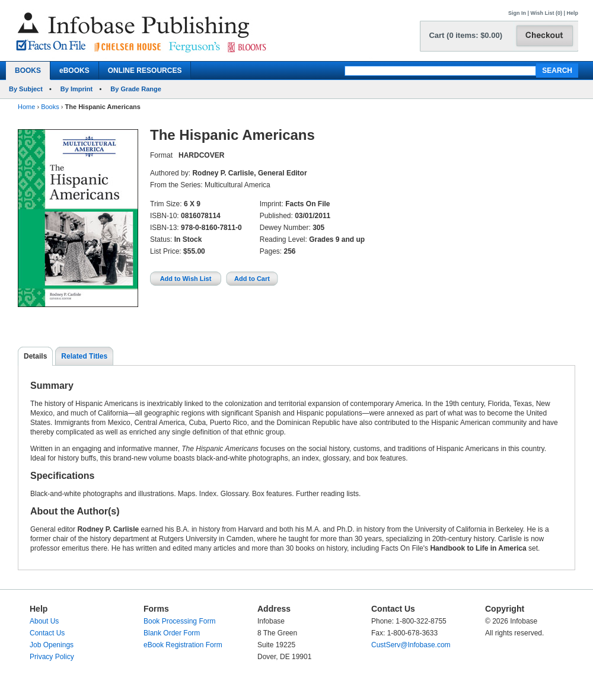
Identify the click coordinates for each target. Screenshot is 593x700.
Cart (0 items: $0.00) (466, 35)
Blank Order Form (172, 633)
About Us (44, 621)
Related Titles (84, 356)
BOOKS (28, 71)
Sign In (517, 13)
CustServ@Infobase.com (411, 645)
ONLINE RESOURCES (145, 71)
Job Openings (52, 645)
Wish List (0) (546, 13)
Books (50, 107)
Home (26, 107)
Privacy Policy (52, 657)
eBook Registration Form (183, 645)
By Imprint (76, 89)
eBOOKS (74, 71)
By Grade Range (136, 89)
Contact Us (47, 633)
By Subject (26, 89)
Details (35, 356)
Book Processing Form (179, 621)
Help (572, 13)
